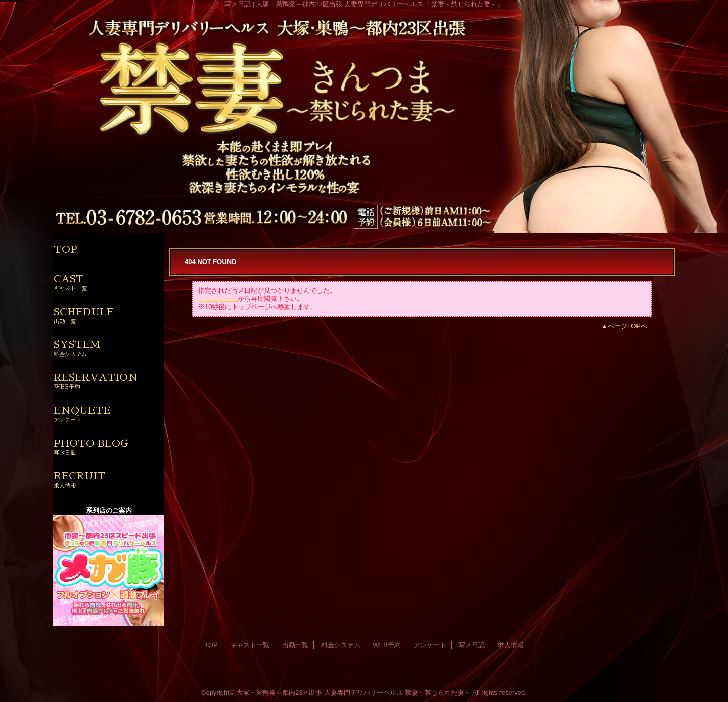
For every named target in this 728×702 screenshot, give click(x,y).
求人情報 (511, 645)
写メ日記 (472, 645)
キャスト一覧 (250, 645)
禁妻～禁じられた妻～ (438, 693)
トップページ (218, 299)
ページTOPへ (628, 326)
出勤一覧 (295, 645)
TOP (65, 249)
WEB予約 (387, 645)
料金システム (341, 645)
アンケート (430, 645)
